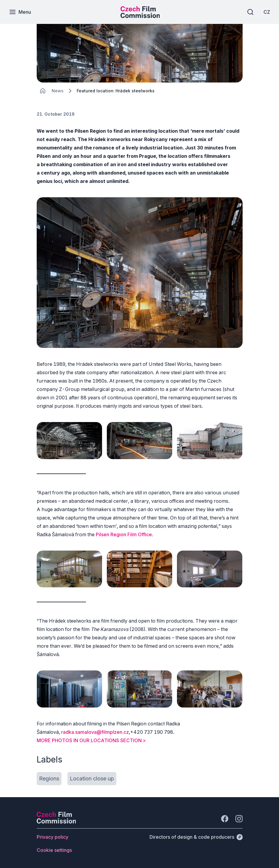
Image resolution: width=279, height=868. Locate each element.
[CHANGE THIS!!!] (43, 91)
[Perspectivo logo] (56, 822)
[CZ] (267, 12)
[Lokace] (58, 91)
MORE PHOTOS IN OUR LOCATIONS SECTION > (91, 740)
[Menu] (20, 12)
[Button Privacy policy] (53, 837)
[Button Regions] (49, 779)
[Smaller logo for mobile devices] (140, 16)
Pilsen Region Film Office (124, 534)
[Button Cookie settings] (54, 850)
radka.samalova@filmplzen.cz (95, 732)
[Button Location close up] (92, 779)
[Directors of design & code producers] (196, 837)
